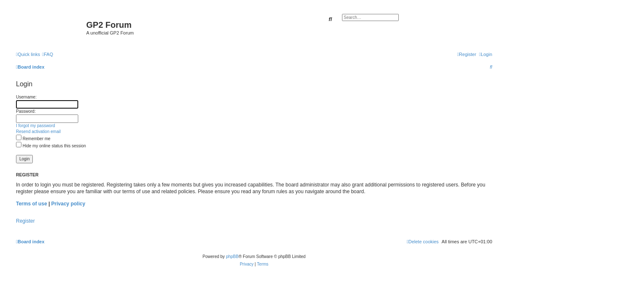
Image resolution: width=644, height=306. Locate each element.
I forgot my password (36, 126)
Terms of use (32, 204)
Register (25, 221)
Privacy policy (68, 204)
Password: (26, 111)
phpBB (232, 257)
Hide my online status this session (51, 146)
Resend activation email (38, 132)
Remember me (33, 139)
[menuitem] (48, 54)
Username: (26, 97)
